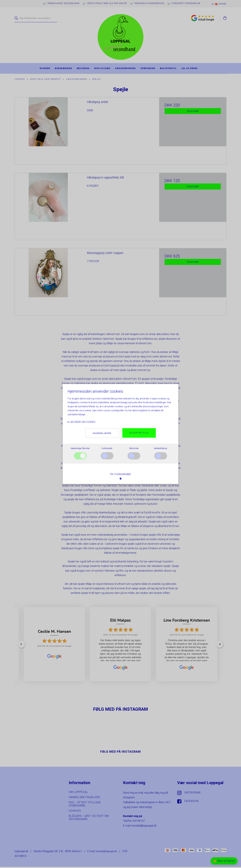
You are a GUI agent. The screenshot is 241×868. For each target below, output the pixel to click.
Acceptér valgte (102, 433)
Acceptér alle (139, 433)
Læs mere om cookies (82, 422)
